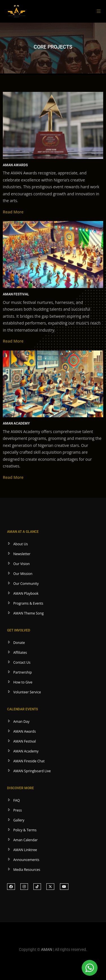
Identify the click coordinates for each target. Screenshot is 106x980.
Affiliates (20, 653)
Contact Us (22, 662)
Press (18, 810)
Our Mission (23, 574)
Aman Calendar (25, 840)
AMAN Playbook (26, 593)
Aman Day (21, 722)
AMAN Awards (25, 731)
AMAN (47, 949)
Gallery (19, 820)
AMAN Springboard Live (32, 771)
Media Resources (27, 870)
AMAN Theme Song (28, 613)
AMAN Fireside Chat (29, 761)
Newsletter (22, 554)
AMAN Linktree (25, 850)
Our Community (26, 584)
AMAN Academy (26, 751)
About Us (20, 544)
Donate (19, 643)
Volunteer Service (27, 692)
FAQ (17, 800)
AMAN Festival (25, 741)
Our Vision (21, 564)
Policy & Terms (25, 830)
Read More (13, 212)
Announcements (26, 860)
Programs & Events (28, 603)
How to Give (23, 682)
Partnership (23, 672)
